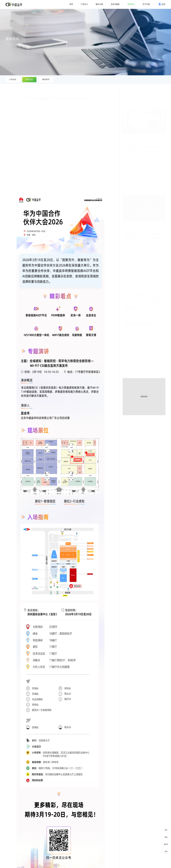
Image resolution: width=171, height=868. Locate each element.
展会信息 (29, 79)
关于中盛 (146, 4)
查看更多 (144, 397)
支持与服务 (115, 4)
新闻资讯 (131, 4)
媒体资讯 (46, 79)
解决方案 (99, 4)
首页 (71, 4)
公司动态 (13, 79)
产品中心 (84, 4)
